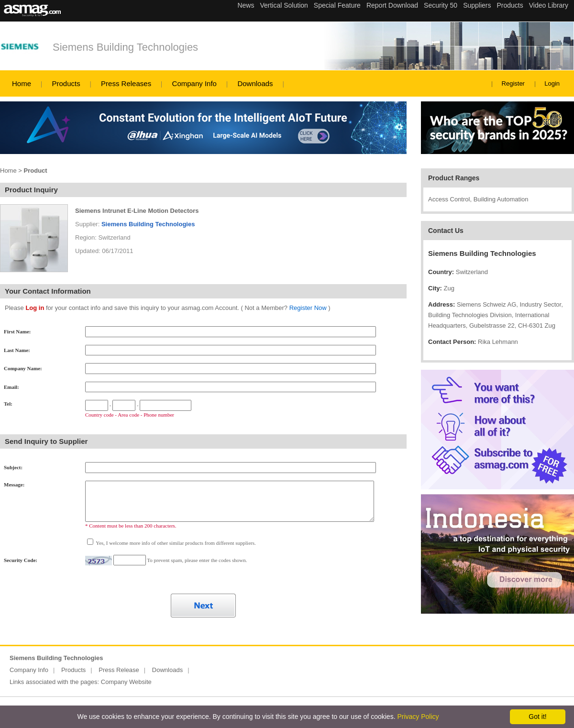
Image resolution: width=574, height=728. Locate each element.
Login (552, 83)
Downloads (255, 83)
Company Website (126, 682)
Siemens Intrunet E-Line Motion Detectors (137, 211)
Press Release (119, 670)
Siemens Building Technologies (125, 47)
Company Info (194, 83)
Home (22, 83)
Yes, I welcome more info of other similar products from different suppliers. (175, 543)
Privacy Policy (418, 717)
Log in (35, 308)
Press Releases (126, 83)
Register (513, 83)
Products (66, 83)
